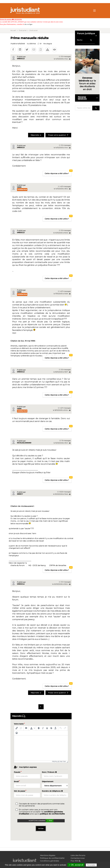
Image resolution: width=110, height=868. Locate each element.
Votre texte (19, 724)
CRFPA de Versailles (58, 565)
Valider (41, 828)
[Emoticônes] (17, 733)
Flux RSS (76, 861)
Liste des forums (78, 855)
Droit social (33, 30)
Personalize (91, 865)
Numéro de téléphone (53, 791)
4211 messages (64, 186)
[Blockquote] (26, 728)
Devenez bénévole (89, 98)
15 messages (65, 441)
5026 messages (64, 492)
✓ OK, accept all (76, 865)
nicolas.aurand (24, 443)
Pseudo (17, 772)
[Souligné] (47, 728)
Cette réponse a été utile (58, 173)
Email (16, 781)
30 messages (65, 56)
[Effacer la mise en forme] (55, 728)
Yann (19, 187)
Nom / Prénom (50, 772)
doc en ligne (28, 24)
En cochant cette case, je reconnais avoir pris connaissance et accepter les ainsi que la (42, 812)
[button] (32, 728)
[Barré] (51, 728)
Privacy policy (102, 865)
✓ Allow (50, 821)
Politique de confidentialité (52, 858)
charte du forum (18, 565)
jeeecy (20, 494)
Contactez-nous (78, 858)
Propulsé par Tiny (59, 762)
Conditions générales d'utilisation (50, 862)
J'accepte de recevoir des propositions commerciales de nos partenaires (42, 805)
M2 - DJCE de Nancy (37, 565)
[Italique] (43, 728)
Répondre (36, 135)
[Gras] (39, 728)
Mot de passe (20, 791)
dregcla (49, 44)
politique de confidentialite (52, 814)
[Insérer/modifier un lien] (17, 728)
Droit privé (23, 30)
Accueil (13, 30)
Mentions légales (48, 855)
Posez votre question (58, 135)
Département (48, 781)
